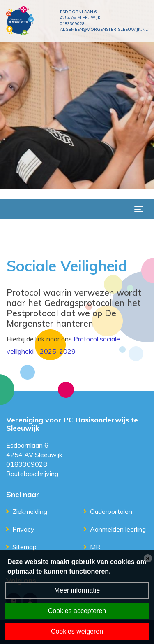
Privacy (23, 529)
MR (95, 547)
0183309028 (72, 24)
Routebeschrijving (32, 474)
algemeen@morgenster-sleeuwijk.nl (104, 29)
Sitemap (24, 547)
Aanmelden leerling (118, 529)
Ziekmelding (30, 511)
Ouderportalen (111, 511)
